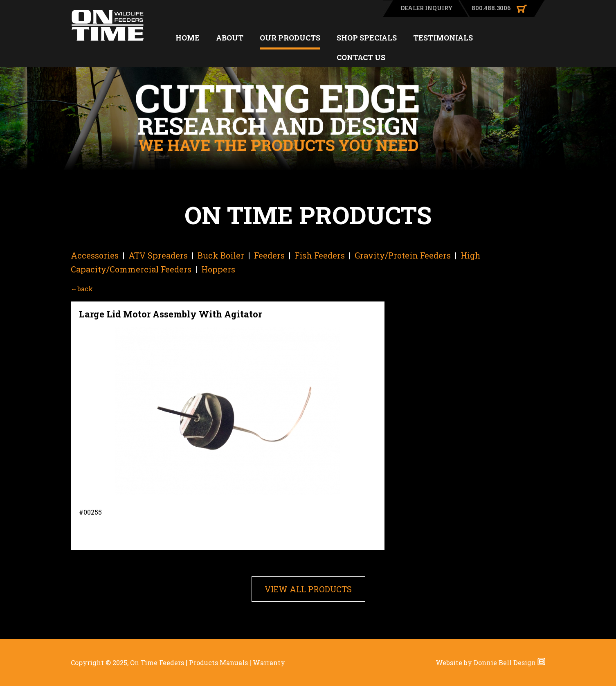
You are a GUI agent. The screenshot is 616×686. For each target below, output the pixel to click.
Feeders (269, 255)
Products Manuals (218, 662)
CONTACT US (361, 57)
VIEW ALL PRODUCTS (308, 589)
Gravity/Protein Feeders (403, 255)
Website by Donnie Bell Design (490, 662)
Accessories (95, 255)
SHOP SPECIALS (367, 38)
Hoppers (218, 269)
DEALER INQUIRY (427, 8)
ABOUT (230, 38)
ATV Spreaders (158, 255)
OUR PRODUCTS (290, 38)
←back (82, 289)
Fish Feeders (320, 255)
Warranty (269, 662)
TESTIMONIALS (443, 38)
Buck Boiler (221, 255)
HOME (188, 38)
